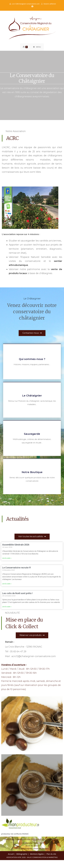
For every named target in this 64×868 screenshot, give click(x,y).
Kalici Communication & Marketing (42, 858)
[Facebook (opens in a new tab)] (32, 6)
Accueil (11, 855)
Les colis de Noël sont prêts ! (17, 594)
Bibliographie (22, 855)
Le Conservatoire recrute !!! (17, 568)
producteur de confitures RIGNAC (15, 834)
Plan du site (51, 855)
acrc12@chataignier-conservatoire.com (26, 4)
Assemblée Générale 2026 (16, 545)
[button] (4, 725)
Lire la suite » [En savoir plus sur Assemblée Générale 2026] (7, 559)
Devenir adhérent (50, 4)
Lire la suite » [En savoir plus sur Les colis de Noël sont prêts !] (7, 607)
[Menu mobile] (37, 47)
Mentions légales (37, 855)
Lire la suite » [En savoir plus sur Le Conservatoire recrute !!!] (7, 584)
